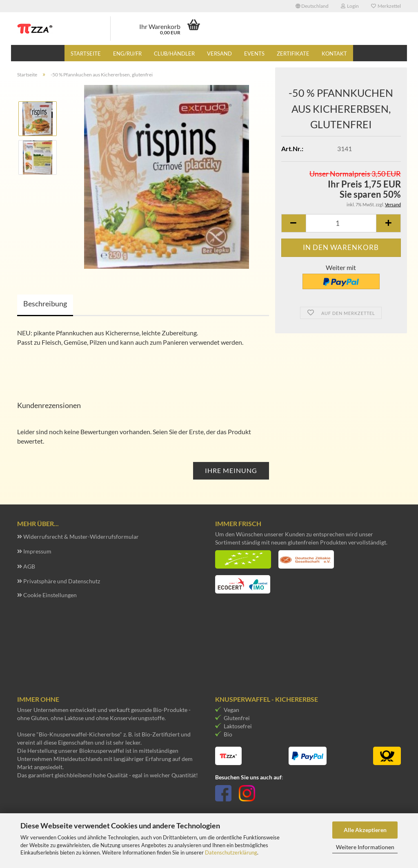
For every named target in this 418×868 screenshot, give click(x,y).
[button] (312, 6)
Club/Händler (174, 54)
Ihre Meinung (231, 470)
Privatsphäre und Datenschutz (62, 581)
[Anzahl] (341, 223)
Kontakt (334, 54)
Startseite (86, 54)
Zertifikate (293, 54)
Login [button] (350, 6)
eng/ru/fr (127, 54)
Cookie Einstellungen (50, 595)
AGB (29, 566)
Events (254, 54)
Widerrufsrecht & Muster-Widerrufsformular (81, 537)
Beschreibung (45, 303)
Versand (219, 54)
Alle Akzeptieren (365, 830)
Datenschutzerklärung (231, 852)
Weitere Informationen (365, 847)
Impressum (37, 551)
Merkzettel (386, 6)
